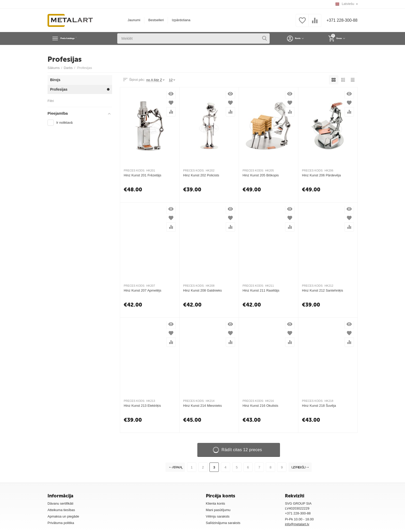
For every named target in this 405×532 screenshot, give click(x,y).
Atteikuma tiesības (61, 510)
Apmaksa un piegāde (63, 516)
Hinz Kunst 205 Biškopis (261, 175)
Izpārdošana (179, 20)
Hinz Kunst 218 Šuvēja (319, 406)
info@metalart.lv (297, 524)
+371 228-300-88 (340, 20)
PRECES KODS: (134, 170)
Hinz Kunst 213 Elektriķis (142, 406)
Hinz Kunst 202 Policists (201, 175)
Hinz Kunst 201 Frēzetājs (142, 175)
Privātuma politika (61, 523)
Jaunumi (132, 20)
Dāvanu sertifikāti (60, 503)
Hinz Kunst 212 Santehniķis (322, 290)
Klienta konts (216, 503)
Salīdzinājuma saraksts (223, 523)
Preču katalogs (77, 38)
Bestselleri (154, 20)
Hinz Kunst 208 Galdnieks (202, 290)
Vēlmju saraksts (218, 516)
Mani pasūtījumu (218, 510)
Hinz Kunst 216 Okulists (260, 406)
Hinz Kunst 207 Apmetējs (142, 290)
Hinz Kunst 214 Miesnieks (202, 406)
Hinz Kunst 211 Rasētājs (261, 290)
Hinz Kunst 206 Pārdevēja (321, 175)
